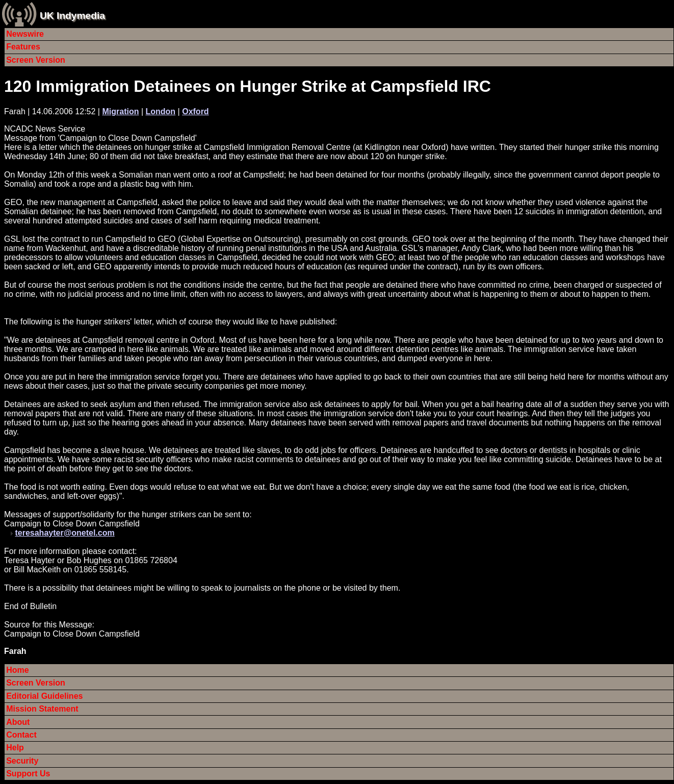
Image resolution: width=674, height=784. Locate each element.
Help (15, 748)
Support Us (28, 774)
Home (17, 670)
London (161, 111)
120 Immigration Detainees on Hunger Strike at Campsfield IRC (248, 86)
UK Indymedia (72, 16)
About (18, 722)
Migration (120, 111)
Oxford (195, 111)
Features (23, 47)
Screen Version (36, 60)
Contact (21, 735)
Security (22, 761)
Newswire (25, 34)
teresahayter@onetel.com (64, 533)
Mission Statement (42, 709)
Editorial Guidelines (44, 696)
